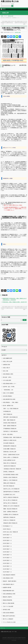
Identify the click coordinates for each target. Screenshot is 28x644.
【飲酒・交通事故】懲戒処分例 (10, 512)
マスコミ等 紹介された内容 (9, 622)
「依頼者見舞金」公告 (8, 390)
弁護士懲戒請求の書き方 (9, 584)
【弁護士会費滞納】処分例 (9, 460)
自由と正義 (5, 371)
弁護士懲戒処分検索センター (10, 384)
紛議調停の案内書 (7, 587)
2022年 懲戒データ (7, 543)
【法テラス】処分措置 (8, 606)
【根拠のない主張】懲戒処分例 (10, 480)
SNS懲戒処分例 (7, 411)
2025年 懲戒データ (7, 535)
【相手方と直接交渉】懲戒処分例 (11, 497)
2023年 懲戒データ (7, 540)
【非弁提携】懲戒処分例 (9, 443)
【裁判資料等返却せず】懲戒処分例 (11, 492)
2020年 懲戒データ (7, 549)
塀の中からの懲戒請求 (8, 619)
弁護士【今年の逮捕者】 (9, 393)
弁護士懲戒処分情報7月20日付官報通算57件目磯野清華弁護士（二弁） (7, 23)
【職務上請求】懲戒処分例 (9, 483)
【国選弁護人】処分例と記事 (10, 452)
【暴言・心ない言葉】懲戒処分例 (11, 409)
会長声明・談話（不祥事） (9, 387)
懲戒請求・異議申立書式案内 (10, 581)
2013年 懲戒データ (7, 569)
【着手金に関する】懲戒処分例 (10, 503)
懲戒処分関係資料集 (7, 600)
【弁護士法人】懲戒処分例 (9, 520)
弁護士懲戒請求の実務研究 (9, 575)
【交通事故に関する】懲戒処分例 (11, 515)
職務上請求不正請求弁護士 (9, 616)
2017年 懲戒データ (7, 558)
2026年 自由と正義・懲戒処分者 (10, 532)
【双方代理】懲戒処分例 (9, 486)
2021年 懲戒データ (7, 546)
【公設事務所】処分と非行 (9, 495)
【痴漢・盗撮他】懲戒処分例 (10, 426)
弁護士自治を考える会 (10, 1)
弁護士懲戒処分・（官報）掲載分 (11, 402)
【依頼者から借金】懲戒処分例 (10, 477)
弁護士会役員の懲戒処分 (9, 613)
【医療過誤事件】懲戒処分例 (10, 446)
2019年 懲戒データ (7, 552)
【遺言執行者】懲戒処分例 (9, 466)
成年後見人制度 (10, 16)
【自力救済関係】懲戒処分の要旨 (11, 475)
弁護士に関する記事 (7, 361)
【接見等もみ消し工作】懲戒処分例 (11, 489)
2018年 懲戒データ (7, 555)
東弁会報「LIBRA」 (7, 377)
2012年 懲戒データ (7, 572)
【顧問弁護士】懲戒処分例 (9, 517)
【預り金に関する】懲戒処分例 (10, 500)
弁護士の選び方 (6, 368)
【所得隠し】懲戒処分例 (9, 472)
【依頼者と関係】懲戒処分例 (10, 423)
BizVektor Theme (16, 639)
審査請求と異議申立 (7, 597)
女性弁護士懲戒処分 (7, 396)
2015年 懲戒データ (7, 563)
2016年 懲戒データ (7, 560)
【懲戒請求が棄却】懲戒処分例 (10, 523)
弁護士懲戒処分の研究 (8, 578)
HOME (2, 16)
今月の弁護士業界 (7, 380)
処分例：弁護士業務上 (8, 434)
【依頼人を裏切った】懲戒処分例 (11, 457)
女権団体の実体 (6, 365)
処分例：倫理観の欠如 (8, 406)
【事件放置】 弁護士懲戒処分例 (10, 417)
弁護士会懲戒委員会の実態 (9, 594)
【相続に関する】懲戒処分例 (10, 463)
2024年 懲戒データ (7, 538)
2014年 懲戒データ (7, 566)
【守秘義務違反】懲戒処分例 (10, 429)
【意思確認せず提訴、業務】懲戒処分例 (12, 437)
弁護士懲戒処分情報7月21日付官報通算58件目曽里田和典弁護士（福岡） (21, 23)
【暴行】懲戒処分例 (7, 414)
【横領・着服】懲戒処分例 (9, 420)
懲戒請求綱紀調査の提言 (9, 591)
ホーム (3, 628)
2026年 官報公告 (7, 529)
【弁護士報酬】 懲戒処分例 (9, 449)
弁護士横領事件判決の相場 (9, 399)
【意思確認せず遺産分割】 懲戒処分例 (12, 469)
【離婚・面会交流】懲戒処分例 (10, 509)
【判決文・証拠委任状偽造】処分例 (11, 455)
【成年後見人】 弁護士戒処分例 (10, 431)
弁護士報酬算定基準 (7, 358)
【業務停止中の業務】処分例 (10, 440)
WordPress (10, 639)
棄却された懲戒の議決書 (9, 603)
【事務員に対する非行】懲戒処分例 (11, 506)
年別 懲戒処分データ (8, 526)
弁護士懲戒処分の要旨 (8, 374)
